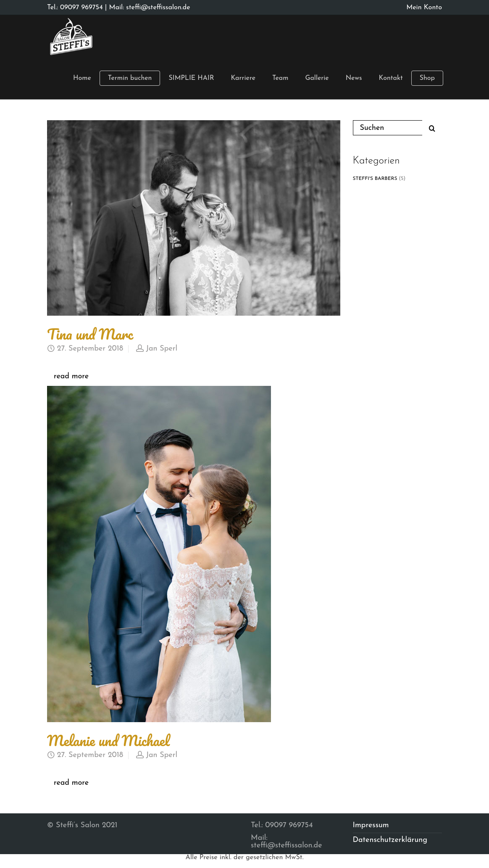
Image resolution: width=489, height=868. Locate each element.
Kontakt (391, 78)
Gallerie (317, 78)
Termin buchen (130, 78)
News (354, 78)
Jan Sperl (162, 349)
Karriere (243, 78)
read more (71, 376)
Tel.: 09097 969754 (75, 8)
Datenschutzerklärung (390, 840)
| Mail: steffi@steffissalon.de (147, 8)
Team (280, 78)
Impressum (371, 825)
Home (82, 78)
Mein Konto (424, 8)
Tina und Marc (90, 334)
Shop (427, 78)
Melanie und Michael (108, 740)
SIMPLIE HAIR (191, 78)
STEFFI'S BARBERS (375, 179)
